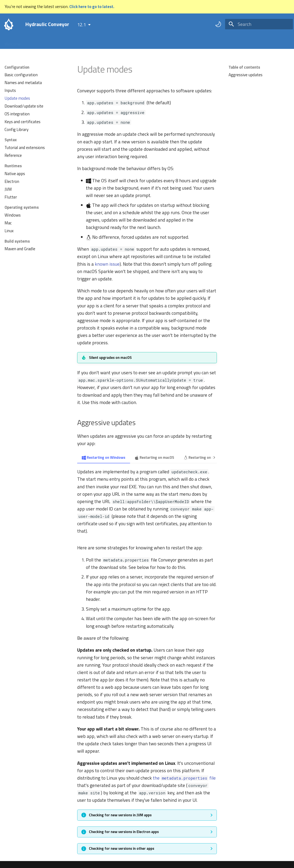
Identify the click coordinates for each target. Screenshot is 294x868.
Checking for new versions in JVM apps (120, 815)
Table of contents (244, 67)
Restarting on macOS (154, 457)
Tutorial (34, 42)
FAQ (82, 42)
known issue (107, 264)
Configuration (60, 42)
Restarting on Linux (202, 457)
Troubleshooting (107, 42)
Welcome (13, 42)
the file (184, 778)
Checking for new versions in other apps (122, 848)
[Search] (259, 24)
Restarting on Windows (104, 457)
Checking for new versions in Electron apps (124, 832)
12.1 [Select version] (82, 25)
